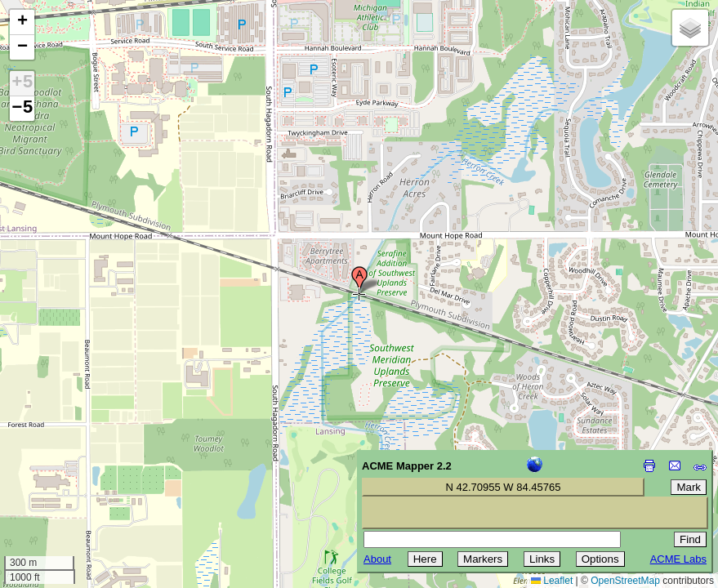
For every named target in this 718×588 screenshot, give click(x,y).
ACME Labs (678, 559)
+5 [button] (22, 83)
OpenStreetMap (625, 581)
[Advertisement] (87, 472)
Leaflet (552, 581)
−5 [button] (22, 109)
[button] (359, 280)
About (377, 559)
